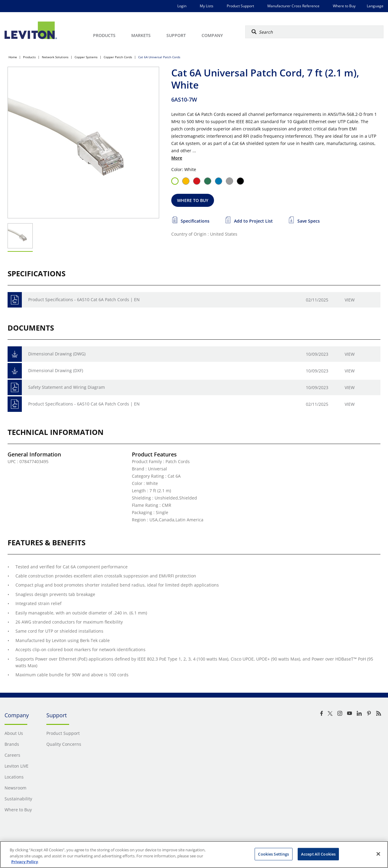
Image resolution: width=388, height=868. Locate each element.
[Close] (378, 854)
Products (29, 57)
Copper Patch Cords (118, 57)
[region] (194, 855)
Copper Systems (86, 57)
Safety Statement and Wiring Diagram (67, 387)
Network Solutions (55, 57)
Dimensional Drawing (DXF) (56, 370)
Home (13, 57)
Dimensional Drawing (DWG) (57, 354)
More (177, 158)
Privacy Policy (25, 862)
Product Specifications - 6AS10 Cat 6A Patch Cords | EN (84, 299)
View (350, 300)
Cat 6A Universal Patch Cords (159, 57)
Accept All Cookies (318, 854)
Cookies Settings (273, 854)
